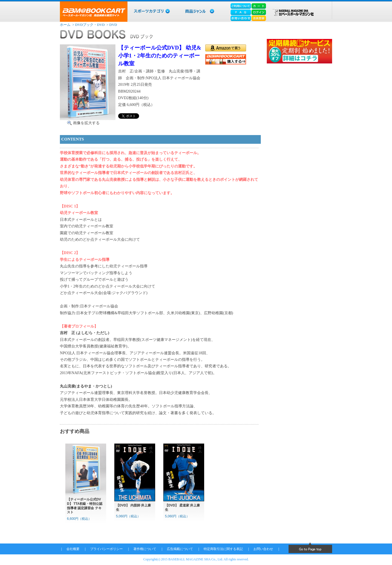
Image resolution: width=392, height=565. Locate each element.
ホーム (65, 25)
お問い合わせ (263, 549)
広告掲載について (180, 549)
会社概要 (73, 549)
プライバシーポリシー (106, 549)
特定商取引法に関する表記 (223, 549)
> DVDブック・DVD (88, 25)
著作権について (145, 549)
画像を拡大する (86, 123)
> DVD (111, 25)
